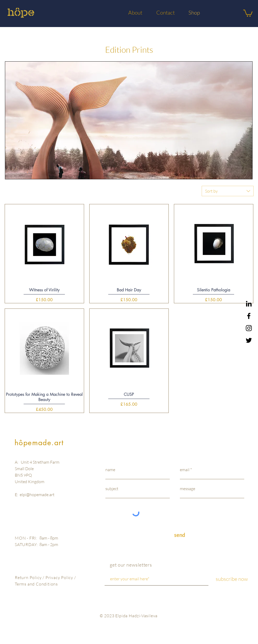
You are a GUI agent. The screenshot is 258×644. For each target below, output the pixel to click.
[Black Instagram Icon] (249, 328)
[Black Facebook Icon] (249, 316)
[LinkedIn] (249, 304)
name (110, 470)
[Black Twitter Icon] (249, 340)
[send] (179, 535)
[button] (248, 13)
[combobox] (228, 191)
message (188, 489)
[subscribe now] (232, 579)
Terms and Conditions (36, 584)
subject (112, 489)
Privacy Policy (60, 577)
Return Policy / (30, 577)
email (185, 470)
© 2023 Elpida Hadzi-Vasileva (129, 616)
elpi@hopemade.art (37, 495)
